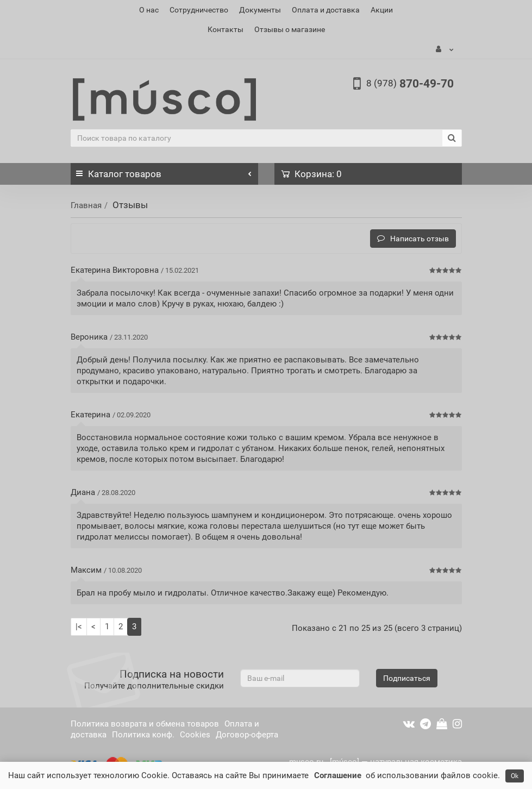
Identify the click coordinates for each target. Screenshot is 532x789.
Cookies (195, 735)
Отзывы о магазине (290, 29)
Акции (382, 10)
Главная (86, 205)
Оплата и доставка (326, 10)
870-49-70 (410, 84)
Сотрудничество (199, 10)
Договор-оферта (247, 735)
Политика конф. (143, 735)
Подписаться (407, 678)
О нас (149, 10)
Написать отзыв (413, 239)
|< (79, 627)
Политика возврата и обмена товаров (145, 724)
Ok (515, 776)
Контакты (226, 29)
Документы (260, 10)
